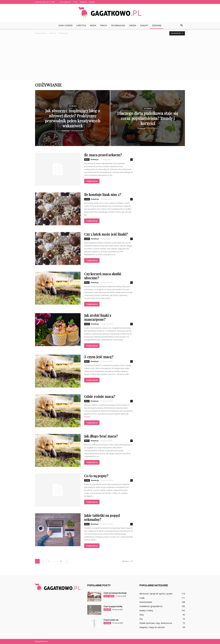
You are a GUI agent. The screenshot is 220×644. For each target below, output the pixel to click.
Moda (93, 25)
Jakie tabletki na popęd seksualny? (102, 517)
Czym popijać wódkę (113, 606)
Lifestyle (81, 25)
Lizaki (87, 199)
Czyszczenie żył (111, 620)
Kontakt (92, 2)
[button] (182, 26)
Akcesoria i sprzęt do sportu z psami (156, 594)
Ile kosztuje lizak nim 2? (103, 194)
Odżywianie (73, 106)
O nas (75, 2)
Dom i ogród (66, 25)
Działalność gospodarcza (151, 606)
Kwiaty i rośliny (146, 610)
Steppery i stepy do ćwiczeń (152, 627)
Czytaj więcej (92, 181)
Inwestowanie (146, 602)
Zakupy (144, 25)
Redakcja (66, 131)
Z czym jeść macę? (99, 357)
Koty (142, 615)
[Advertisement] (110, 56)
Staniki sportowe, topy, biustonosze (156, 623)
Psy (141, 619)
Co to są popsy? (96, 476)
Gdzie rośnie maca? (100, 396)
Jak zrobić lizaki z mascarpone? (98, 317)
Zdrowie (157, 25)
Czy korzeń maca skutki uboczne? (103, 276)
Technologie (118, 25)
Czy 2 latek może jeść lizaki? (106, 234)
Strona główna (65, 2)
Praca (104, 25)
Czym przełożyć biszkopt (115, 593)
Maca (87, 159)
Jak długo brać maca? (101, 436)
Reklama (83, 2)
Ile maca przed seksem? (103, 155)
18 (61, 561)
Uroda (133, 25)
